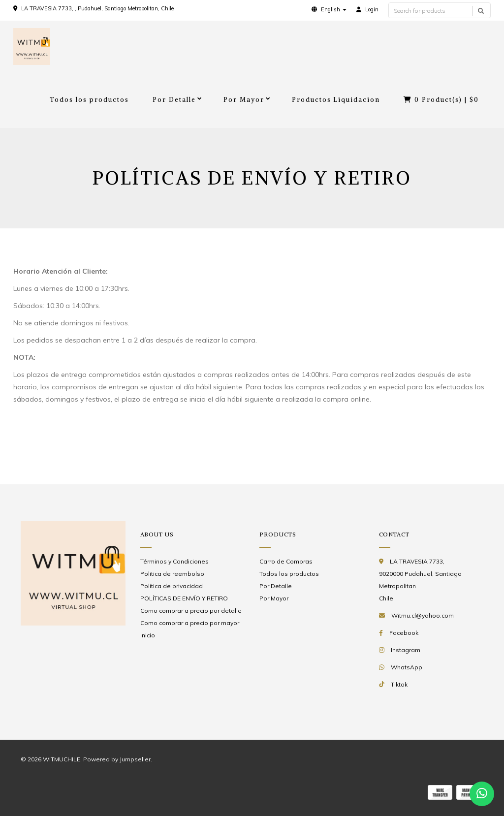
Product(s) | (441, 100)
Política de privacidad (172, 586)
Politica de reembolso (172, 574)
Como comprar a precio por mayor (190, 623)
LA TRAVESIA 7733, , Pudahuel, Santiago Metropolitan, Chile (97, 8)
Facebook (404, 633)
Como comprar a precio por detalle (191, 611)
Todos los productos (89, 100)
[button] (329, 9)
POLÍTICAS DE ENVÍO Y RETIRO (184, 598)
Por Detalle (174, 100)
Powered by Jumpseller (117, 759)
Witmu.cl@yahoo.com (423, 615)
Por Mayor (244, 100)
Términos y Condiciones (174, 561)
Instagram (406, 650)
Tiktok (399, 684)
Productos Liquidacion (336, 100)
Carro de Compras (286, 561)
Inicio (148, 635)
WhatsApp (407, 667)
